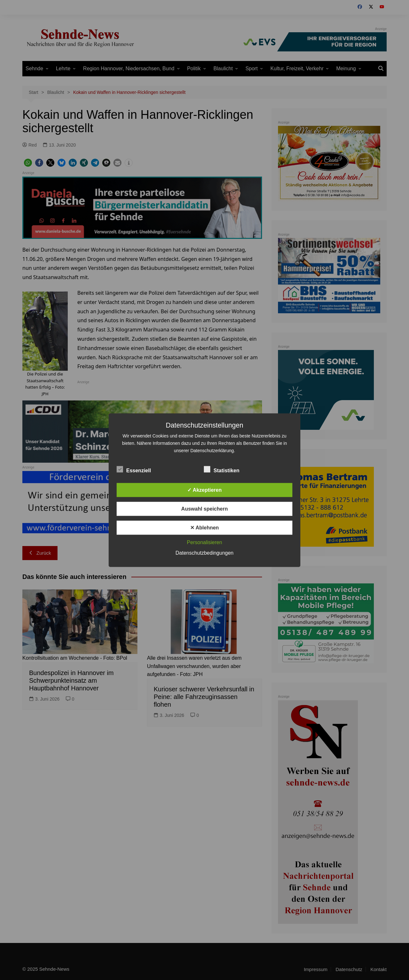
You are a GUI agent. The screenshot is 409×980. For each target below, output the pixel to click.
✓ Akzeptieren (204, 490)
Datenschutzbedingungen (204, 553)
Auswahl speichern (204, 509)
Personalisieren (204, 542)
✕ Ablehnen (204, 527)
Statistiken (222, 469)
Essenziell (134, 469)
